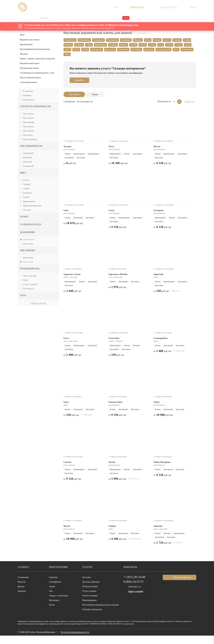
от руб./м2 (71, 172)
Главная (67, 37)
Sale (51, 600)
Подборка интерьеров (94, 618)
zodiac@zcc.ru (135, 595)
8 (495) (119, 7)
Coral (112, 219)
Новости (22, 590)
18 (172, 110)
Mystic (67, 534)
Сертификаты (56, 590)
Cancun (68, 471)
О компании (24, 586)
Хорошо (201, 636)
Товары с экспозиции (60, 604)
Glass (67, 411)
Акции (52, 595)
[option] (38, 347)
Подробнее (80, 89)
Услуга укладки (90, 600)
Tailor (157, 411)
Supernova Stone (74, 283)
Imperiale (159, 283)
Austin (112, 471)
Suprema (159, 534)
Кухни (52, 613)
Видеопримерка (91, 609)
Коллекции (74, 103)
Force (67, 347)
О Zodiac (23, 575)
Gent (67, 219)
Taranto (68, 155)
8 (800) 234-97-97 (135, 590)
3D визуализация (91, 595)
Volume (113, 534)
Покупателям (57, 575)
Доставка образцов (92, 590)
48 (178, 110)
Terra (112, 155)
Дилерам (22, 600)
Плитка (88, 37)
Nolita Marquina (163, 471)
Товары (95, 103)
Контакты (130, 575)
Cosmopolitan (162, 347)
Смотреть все (188, 110)
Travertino (115, 347)
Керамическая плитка (105, 37)
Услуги (87, 575)
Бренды (22, 595)
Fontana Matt (117, 411)
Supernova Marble (119, 283)
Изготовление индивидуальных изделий (102, 613)
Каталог (78, 37)
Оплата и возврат (92, 604)
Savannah (160, 219)
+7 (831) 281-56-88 (135, 586)
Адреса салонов (137, 600)
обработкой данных (75, 635)
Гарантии (54, 586)
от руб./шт (162, 299)
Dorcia (157, 155)
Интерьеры (55, 609)
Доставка (87, 586)
